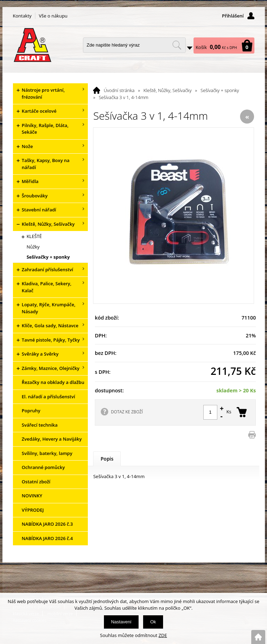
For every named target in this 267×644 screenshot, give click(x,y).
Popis (107, 459)
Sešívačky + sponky (220, 90)
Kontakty (22, 16)
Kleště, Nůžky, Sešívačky (167, 90)
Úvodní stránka (119, 90)
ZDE (163, 635)
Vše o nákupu (53, 16)
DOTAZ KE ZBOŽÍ (127, 412)
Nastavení (121, 622)
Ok (153, 622)
